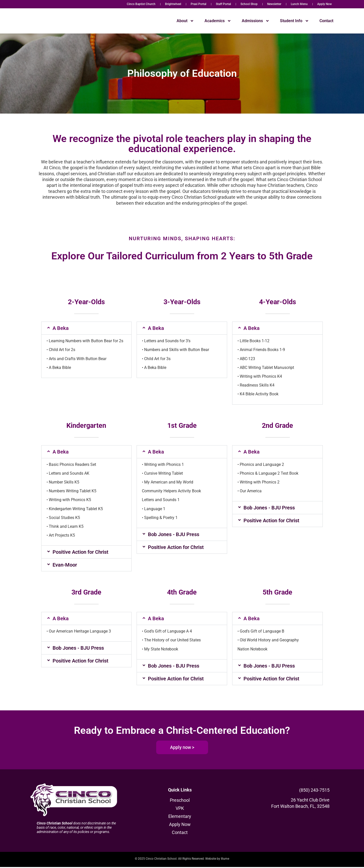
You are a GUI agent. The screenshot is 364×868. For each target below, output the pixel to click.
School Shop (249, 4)
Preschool (180, 801)
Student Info (294, 21)
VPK (180, 809)
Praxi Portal (198, 4)
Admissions (256, 21)
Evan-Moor (65, 565)
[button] (87, 328)
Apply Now (325, 4)
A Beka (61, 328)
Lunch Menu (299, 4)
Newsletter (274, 4)
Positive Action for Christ (80, 552)
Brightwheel (173, 4)
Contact (326, 21)
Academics (218, 21)
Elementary (180, 818)
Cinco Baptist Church (141, 4)
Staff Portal (223, 4)
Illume (225, 860)
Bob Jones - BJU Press (174, 534)
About (185, 21)
